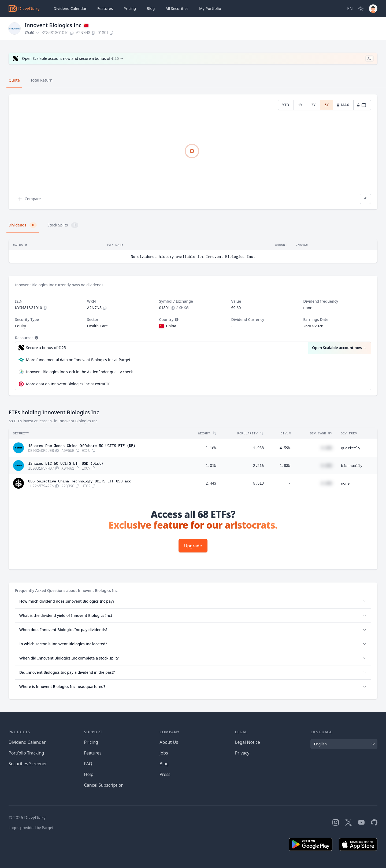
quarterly (351, 448)
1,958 (258, 448)
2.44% (211, 483)
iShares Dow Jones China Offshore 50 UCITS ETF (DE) (82, 445)
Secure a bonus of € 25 (46, 348)
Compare (29, 199)
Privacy (242, 753)
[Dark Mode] (361, 9)
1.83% (285, 466)
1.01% (211, 466)
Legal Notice (248, 742)
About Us (169, 742)
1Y (300, 105)
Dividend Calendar (70, 8)
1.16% (211, 448)
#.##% (326, 448)
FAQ (88, 764)
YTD (286, 105)
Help (89, 774)
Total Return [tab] (42, 80)
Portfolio (210, 9)
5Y (326, 105)
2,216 (258, 466)
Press (165, 774)
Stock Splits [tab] (63, 225)
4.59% (285, 448)
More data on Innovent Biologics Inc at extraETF (68, 384)
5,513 (258, 483)
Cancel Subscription (104, 785)
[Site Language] (350, 9)
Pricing (130, 8)
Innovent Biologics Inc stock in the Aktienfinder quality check (79, 372)
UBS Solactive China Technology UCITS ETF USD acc (80, 481)
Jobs (164, 753)
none (345, 483)
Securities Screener (28, 764)
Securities (177, 9)
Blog (164, 764)
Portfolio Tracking (26, 753)
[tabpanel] (193, 152)
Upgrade (193, 546)
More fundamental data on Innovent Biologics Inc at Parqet (78, 360)
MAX (343, 105)
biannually (352, 466)
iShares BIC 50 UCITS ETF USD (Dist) (66, 463)
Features (105, 8)
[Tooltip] (176, 320)
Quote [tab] (14, 80)
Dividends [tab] (23, 225)
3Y (313, 105)
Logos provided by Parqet (31, 828)
